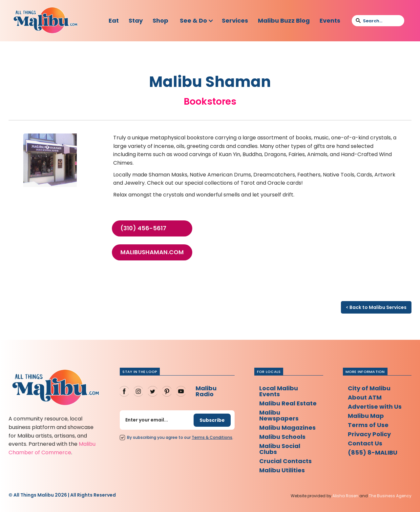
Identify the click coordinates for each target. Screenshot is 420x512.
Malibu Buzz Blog (284, 20)
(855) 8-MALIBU (373, 452)
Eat (114, 20)
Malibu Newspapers (279, 415)
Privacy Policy (369, 434)
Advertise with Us (375, 407)
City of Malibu (369, 388)
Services (235, 20)
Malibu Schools (282, 437)
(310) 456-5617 (143, 228)
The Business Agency (390, 496)
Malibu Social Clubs (280, 449)
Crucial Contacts (285, 461)
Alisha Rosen (345, 496)
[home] (45, 21)
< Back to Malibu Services (376, 307)
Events (330, 20)
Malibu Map (366, 416)
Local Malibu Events (279, 391)
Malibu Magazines (287, 428)
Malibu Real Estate (288, 403)
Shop (160, 20)
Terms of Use (368, 425)
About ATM (365, 397)
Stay (136, 20)
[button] (197, 21)
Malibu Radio (206, 391)
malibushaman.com (152, 252)
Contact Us (365, 443)
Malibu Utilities (282, 470)
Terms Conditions (212, 437)
